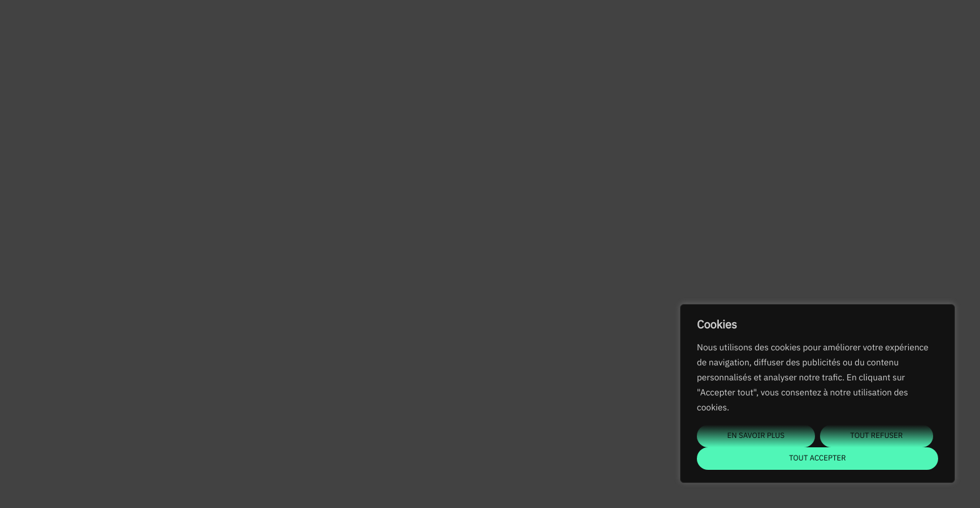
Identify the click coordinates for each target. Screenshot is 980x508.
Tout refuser (876, 436)
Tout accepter (817, 458)
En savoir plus (756, 436)
